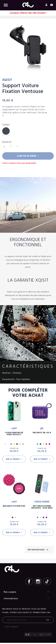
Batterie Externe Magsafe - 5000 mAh (42, 508)
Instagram (38, 583)
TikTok (47, 583)
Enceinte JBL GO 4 (42, 434)
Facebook (29, 583)
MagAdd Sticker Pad (14, 507)
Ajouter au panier (28, 157)
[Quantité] (6, 147)
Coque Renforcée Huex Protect (14, 435)
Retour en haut (38, 551)
